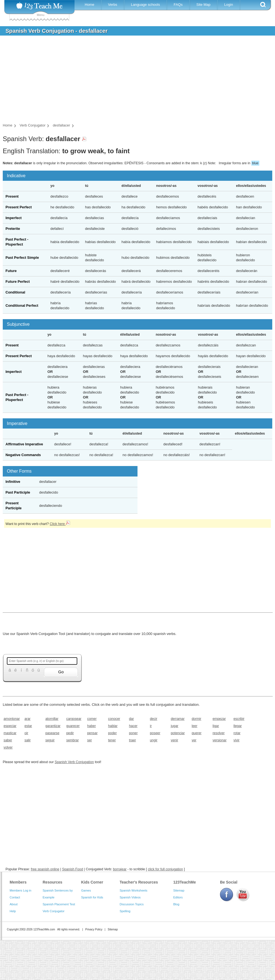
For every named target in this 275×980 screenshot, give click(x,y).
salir (28, 740)
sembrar (72, 740)
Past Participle (18, 492)
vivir (237, 740)
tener (112, 740)
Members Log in (20, 890)
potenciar (178, 733)
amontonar (12, 719)
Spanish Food (73, 869)
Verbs (113, 5)
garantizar (53, 726)
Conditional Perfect (22, 305)
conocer (114, 719)
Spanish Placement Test (59, 904)
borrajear (120, 869)
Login (229, 5)
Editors (178, 897)
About (14, 904)
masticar (10, 733)
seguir (50, 740)
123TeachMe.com (44, 929)
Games (86, 890)
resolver (219, 733)
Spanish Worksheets (134, 890)
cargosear (74, 719)
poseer (155, 733)
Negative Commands (23, 455)
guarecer (73, 726)
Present (12, 196)
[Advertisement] (133, 81)
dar (131, 719)
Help (13, 911)
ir (151, 726)
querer (197, 733)
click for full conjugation (166, 869)
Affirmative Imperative (24, 444)
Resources (53, 882)
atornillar (52, 719)
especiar (10, 726)
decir (154, 719)
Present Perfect (19, 207)
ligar (216, 726)
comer (92, 719)
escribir (239, 719)
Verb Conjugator (54, 911)
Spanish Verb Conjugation (74, 762)
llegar (238, 726)
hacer (133, 726)
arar (28, 719)
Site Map (203, 5)
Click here (60, 524)
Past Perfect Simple (22, 258)
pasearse (52, 733)
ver (194, 740)
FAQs (178, 5)
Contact (15, 897)
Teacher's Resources (139, 882)
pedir (70, 733)
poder (112, 733)
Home (90, 5)
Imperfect (14, 218)
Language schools (145, 5)
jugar (174, 726)
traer (132, 740)
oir (26, 733)
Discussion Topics (132, 904)
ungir (154, 740)
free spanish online (45, 869)
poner (133, 733)
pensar (92, 733)
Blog (176, 904)
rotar (237, 733)
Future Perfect (18, 282)
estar (28, 726)
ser (90, 740)
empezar (219, 719)
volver (8, 747)
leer (195, 726)
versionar (220, 740)
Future (11, 271)
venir (174, 740)
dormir (196, 719)
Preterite (13, 229)
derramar (178, 719)
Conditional (15, 292)
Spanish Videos (130, 897)
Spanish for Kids (92, 897)
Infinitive (13, 482)
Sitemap (179, 890)
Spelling (125, 911)
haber (92, 726)
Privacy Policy (94, 929)
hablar (113, 726)
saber (8, 740)
